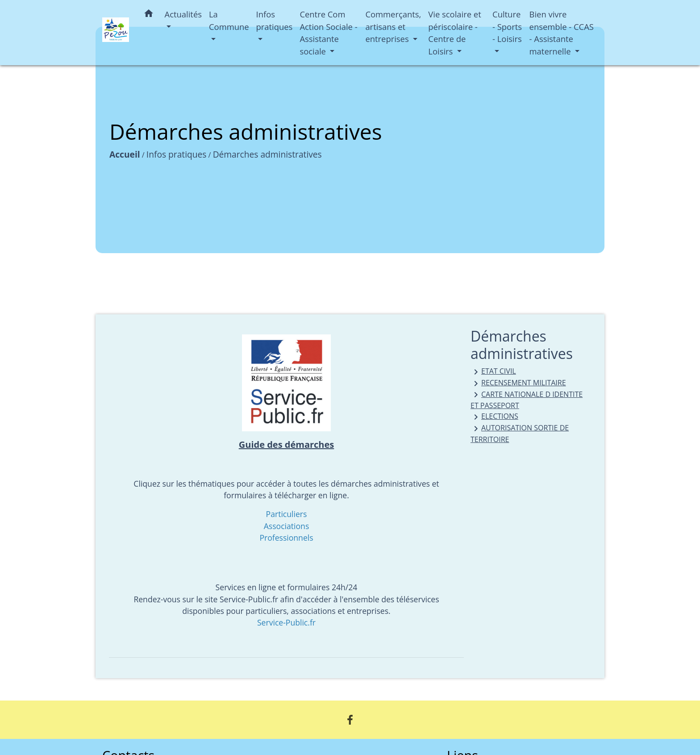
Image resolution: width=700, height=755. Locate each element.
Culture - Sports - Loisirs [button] (507, 26)
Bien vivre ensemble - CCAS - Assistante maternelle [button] (562, 33)
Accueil (125, 154)
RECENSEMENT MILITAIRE (518, 383)
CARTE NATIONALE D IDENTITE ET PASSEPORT (527, 400)
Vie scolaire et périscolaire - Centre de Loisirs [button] (454, 33)
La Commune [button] (229, 20)
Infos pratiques (177, 154)
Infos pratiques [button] (275, 20)
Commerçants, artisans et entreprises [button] (393, 26)
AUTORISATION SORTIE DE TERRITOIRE (520, 434)
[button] (149, 15)
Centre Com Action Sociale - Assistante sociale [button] (328, 33)
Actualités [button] (183, 14)
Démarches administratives (267, 154)
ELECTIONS (494, 417)
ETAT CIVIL (493, 372)
